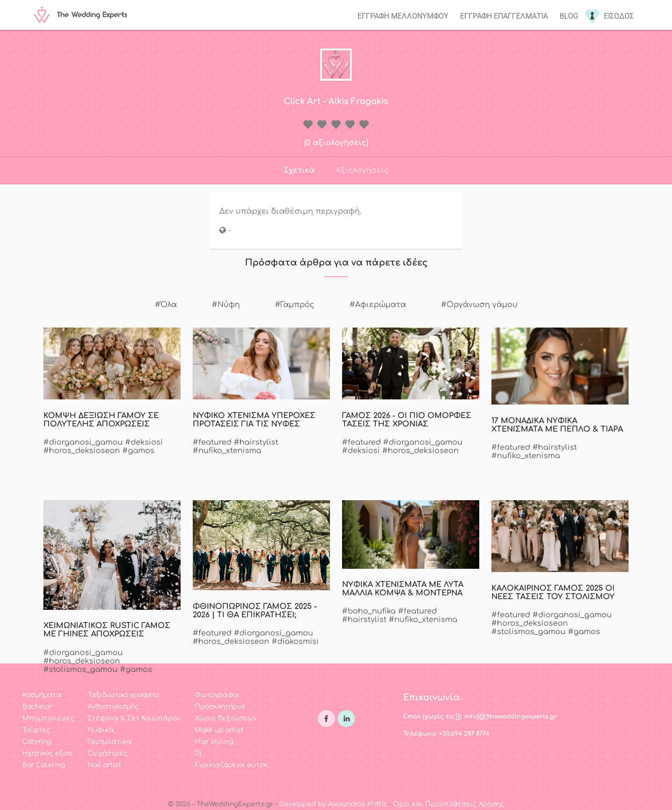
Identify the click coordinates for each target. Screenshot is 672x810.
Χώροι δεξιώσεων (226, 718)
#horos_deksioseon (82, 451)
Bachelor (37, 707)
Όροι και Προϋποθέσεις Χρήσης (448, 804)
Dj (198, 753)
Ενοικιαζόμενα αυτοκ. (232, 765)
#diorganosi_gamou (83, 442)
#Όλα (166, 305)
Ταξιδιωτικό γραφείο (123, 695)
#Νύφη (226, 305)
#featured (212, 442)
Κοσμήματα (42, 695)
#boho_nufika (369, 611)
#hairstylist (256, 442)
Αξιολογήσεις (362, 170)
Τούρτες (36, 730)
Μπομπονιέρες (48, 718)
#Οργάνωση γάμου (479, 305)
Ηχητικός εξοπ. (48, 753)
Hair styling (214, 742)
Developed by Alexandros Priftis (333, 804)
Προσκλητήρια (220, 707)
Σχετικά (299, 170)
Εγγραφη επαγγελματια (504, 16)
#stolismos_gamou (528, 632)
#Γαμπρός (295, 305)
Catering (37, 742)
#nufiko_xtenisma (227, 451)
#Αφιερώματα (378, 305)
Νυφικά (101, 730)
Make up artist (219, 730)
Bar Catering (44, 765)
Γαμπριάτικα (110, 742)
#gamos (138, 451)
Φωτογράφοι (217, 695)
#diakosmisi (295, 642)
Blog (569, 16)
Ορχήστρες (108, 753)
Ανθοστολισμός (113, 707)
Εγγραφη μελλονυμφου (403, 16)
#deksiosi (144, 442)
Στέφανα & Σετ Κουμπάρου (134, 718)
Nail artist (105, 765)
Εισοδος (619, 16)
